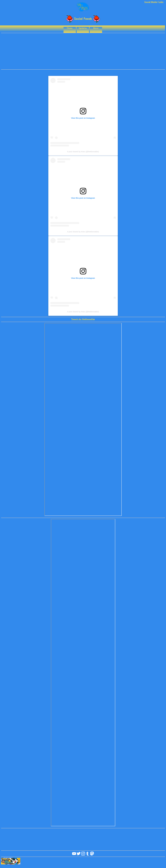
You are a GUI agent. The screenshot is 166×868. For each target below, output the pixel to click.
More (96, 28)
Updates (83, 28)
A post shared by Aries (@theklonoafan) (83, 152)
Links (161, 2)
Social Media (151, 2)
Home (70, 28)
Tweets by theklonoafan (83, 319)
